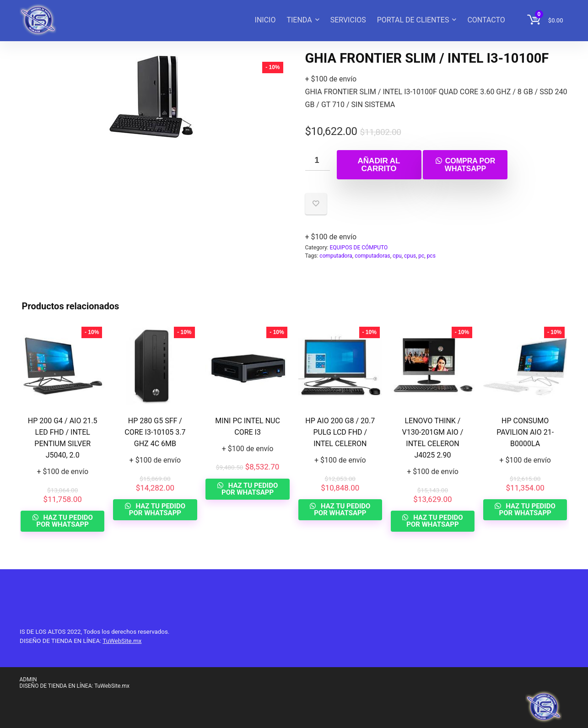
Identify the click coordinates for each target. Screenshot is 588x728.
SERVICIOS (348, 20)
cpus (410, 256)
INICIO (265, 20)
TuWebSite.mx (122, 641)
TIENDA (299, 20)
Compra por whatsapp (470, 165)
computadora (336, 256)
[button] (465, 164)
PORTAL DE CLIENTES (413, 20)
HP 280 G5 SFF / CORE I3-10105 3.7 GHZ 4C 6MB (155, 432)
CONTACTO (486, 20)
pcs (431, 256)
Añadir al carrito (379, 165)
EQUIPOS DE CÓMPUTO (359, 248)
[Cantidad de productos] (318, 160)
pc (421, 256)
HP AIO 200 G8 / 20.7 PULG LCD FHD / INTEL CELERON (340, 432)
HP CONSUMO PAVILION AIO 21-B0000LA (525, 432)
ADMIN (28, 679)
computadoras (372, 256)
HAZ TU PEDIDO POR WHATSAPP (65, 521)
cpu (397, 256)
